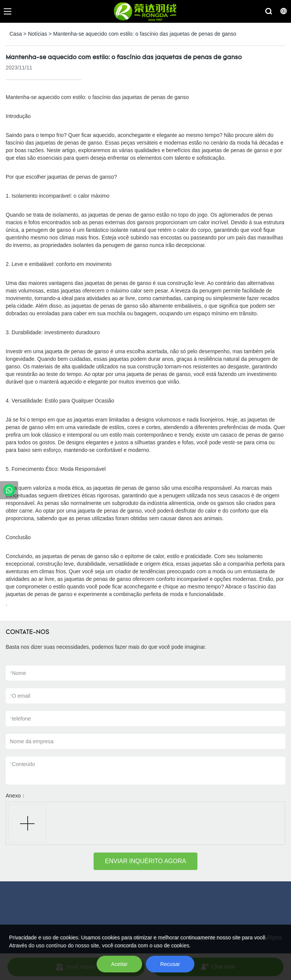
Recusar (170, 964)
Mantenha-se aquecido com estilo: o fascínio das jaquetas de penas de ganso (145, 34)
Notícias (38, 34)
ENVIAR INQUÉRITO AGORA (145, 861)
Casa (16, 34)
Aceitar (119, 964)
